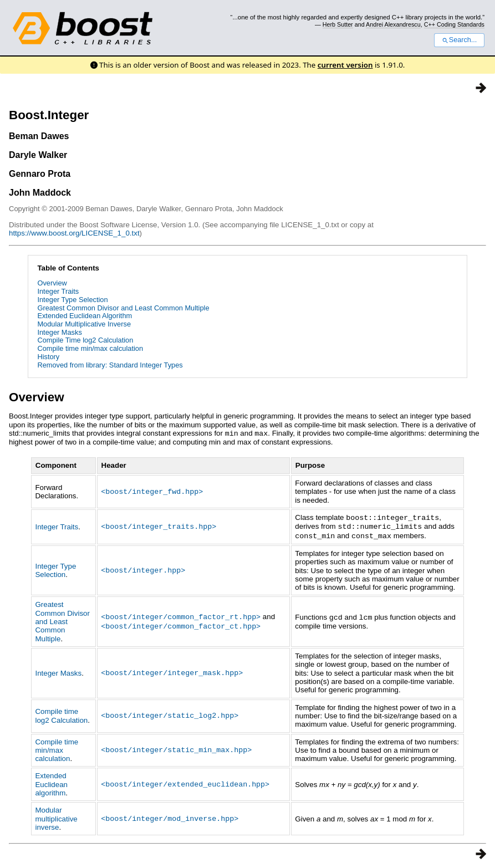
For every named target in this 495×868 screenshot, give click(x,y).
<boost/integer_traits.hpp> (159, 525)
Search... (459, 40)
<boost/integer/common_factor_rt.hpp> (181, 615)
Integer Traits (58, 291)
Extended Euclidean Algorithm (85, 316)
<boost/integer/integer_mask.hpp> (172, 671)
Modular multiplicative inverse (56, 816)
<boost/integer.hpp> (143, 568)
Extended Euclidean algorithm (51, 782)
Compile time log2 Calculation (61, 713)
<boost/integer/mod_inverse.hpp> (170, 816)
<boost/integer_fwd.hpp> (152, 491)
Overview (52, 283)
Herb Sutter (338, 24)
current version (345, 65)
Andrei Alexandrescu (393, 24)
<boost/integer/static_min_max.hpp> (176, 748)
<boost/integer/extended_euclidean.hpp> (185, 782)
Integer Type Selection (72, 300)
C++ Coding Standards (454, 24)
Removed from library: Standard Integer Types (110, 365)
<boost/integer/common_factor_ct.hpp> (181, 624)
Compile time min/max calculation (90, 348)
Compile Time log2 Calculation (85, 340)
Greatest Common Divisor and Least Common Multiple (123, 308)
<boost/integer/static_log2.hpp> (170, 713)
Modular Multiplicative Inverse (84, 324)
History (48, 357)
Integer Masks (59, 332)
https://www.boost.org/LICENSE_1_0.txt (74, 233)
